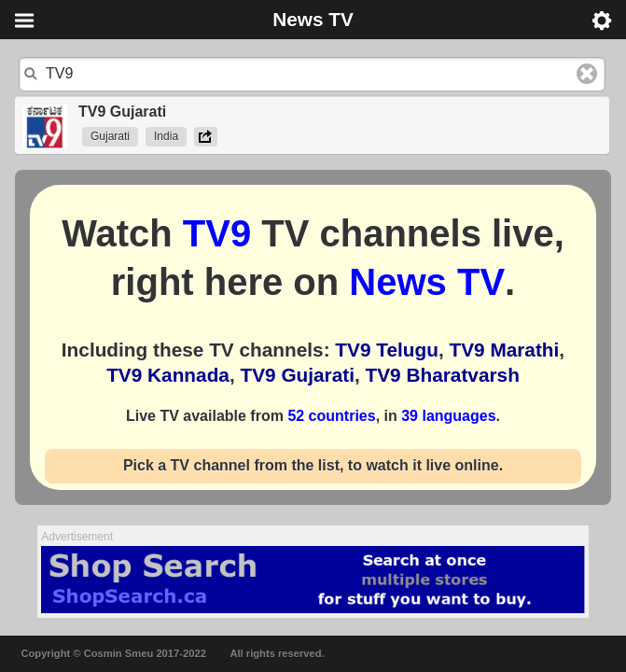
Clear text (587, 74)
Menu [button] (24, 21)
